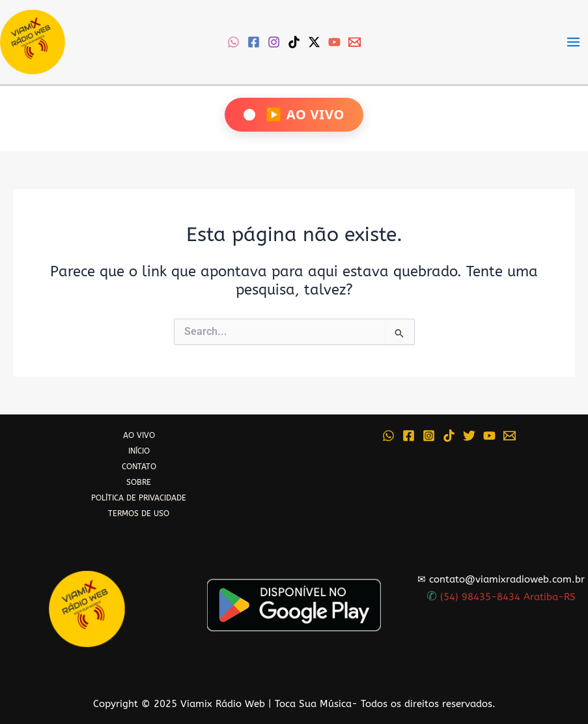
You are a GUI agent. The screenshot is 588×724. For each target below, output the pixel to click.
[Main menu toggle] (573, 42)
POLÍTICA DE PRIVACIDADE (139, 498)
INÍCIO (139, 451)
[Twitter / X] (314, 42)
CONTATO (139, 467)
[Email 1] (355, 42)
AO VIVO (139, 435)
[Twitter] (469, 436)
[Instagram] (274, 42)
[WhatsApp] (233, 42)
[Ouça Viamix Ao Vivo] (294, 115)
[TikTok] (294, 42)
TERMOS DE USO (139, 514)
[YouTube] (334, 42)
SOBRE (139, 482)
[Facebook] (254, 42)
